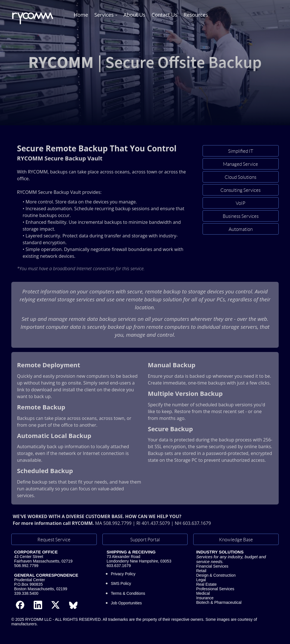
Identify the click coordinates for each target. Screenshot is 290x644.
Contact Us (165, 15)
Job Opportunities (126, 603)
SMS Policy (121, 583)
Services (104, 15)
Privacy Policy (123, 574)
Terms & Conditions (128, 593)
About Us (135, 15)
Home (81, 15)
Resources (196, 15)
